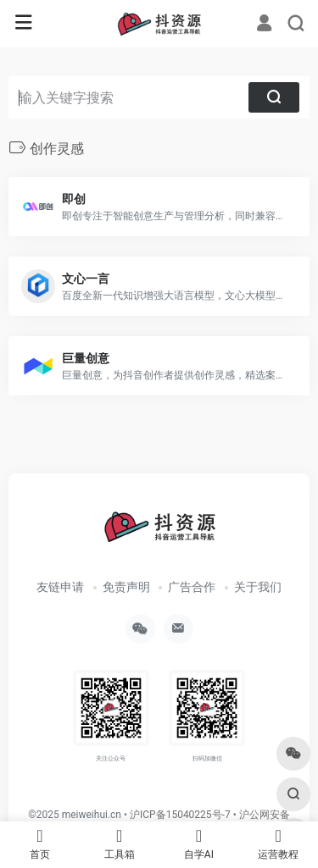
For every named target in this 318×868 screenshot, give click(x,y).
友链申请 (60, 587)
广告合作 (192, 587)
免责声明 (126, 587)
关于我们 (258, 587)
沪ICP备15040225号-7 (180, 815)
